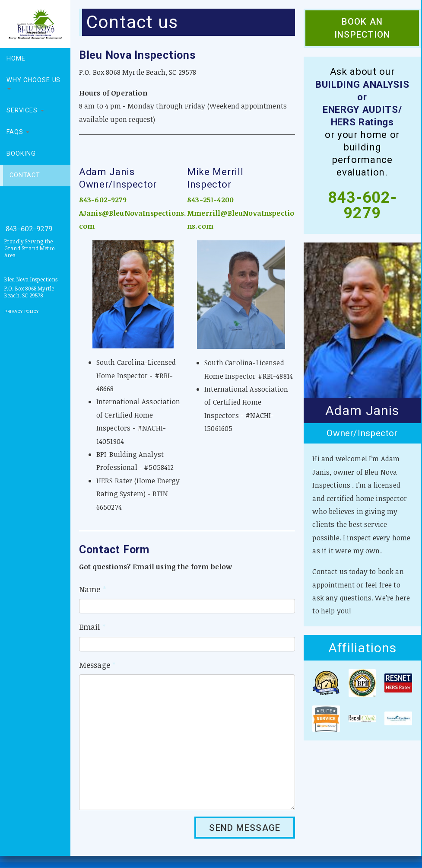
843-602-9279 (29, 228)
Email (92, 627)
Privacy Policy (22, 311)
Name (92, 589)
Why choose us (33, 83)
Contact (25, 175)
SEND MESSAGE (245, 828)
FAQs (18, 132)
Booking (21, 154)
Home (16, 59)
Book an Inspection (362, 28)
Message (97, 665)
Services (25, 110)
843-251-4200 (210, 200)
